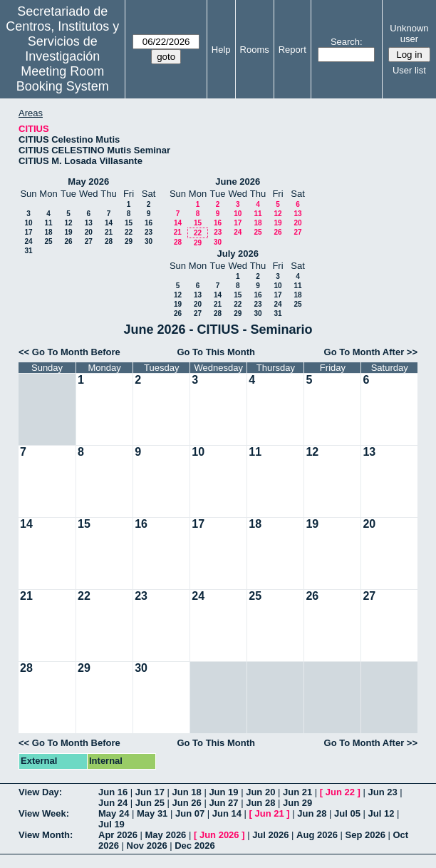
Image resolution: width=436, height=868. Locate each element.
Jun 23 (382, 792)
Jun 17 (150, 792)
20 (89, 232)
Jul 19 (111, 824)
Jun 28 (260, 803)
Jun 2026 (219, 835)
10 (28, 223)
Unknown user (409, 34)
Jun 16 (113, 792)
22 (129, 232)
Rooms (255, 50)
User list (409, 70)
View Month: (46, 835)
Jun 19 (223, 792)
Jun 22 (340, 792)
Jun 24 (113, 803)
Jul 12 (381, 813)
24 (28, 241)
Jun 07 (190, 813)
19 (68, 232)
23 (149, 232)
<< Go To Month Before (69, 352)
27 (89, 241)
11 (48, 223)
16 (149, 223)
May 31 (152, 813)
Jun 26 (187, 803)
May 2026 (88, 182)
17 (28, 232)
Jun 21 (297, 792)
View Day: (40, 792)
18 (48, 232)
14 (109, 223)
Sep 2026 (365, 835)
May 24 (114, 813)
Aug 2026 (317, 835)
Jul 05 (347, 813)
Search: (347, 42)
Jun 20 (260, 792)
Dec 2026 (194, 846)
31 (28, 251)
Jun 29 (297, 803)
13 (89, 223)
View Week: (44, 813)
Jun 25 (150, 803)
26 (68, 241)
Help (221, 50)
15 (129, 223)
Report (292, 50)
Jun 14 (227, 813)
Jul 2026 (270, 835)
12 (68, 223)
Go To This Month (216, 352)
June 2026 (238, 182)
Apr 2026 (118, 835)
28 (109, 241)
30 (149, 241)
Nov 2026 (147, 846)
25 (48, 241)
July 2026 (238, 254)
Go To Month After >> (371, 352)
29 (129, 241)
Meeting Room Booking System (63, 79)
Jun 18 (187, 792)
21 (109, 232)
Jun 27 (223, 803)
